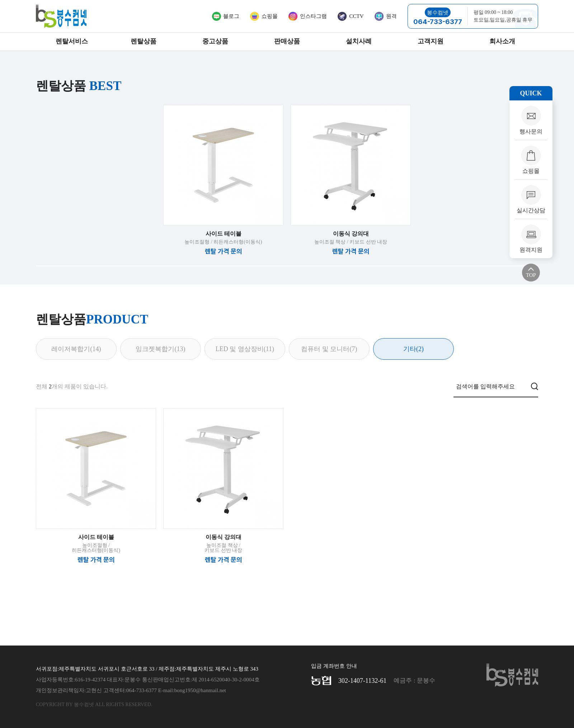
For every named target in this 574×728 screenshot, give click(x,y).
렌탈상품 (143, 41)
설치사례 (359, 41)
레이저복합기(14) (76, 349)
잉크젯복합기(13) (160, 349)
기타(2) (413, 349)
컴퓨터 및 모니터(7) (329, 349)
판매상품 (287, 41)
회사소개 (502, 41)
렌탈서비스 (72, 41)
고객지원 (430, 41)
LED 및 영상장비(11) (245, 349)
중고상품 (215, 41)
